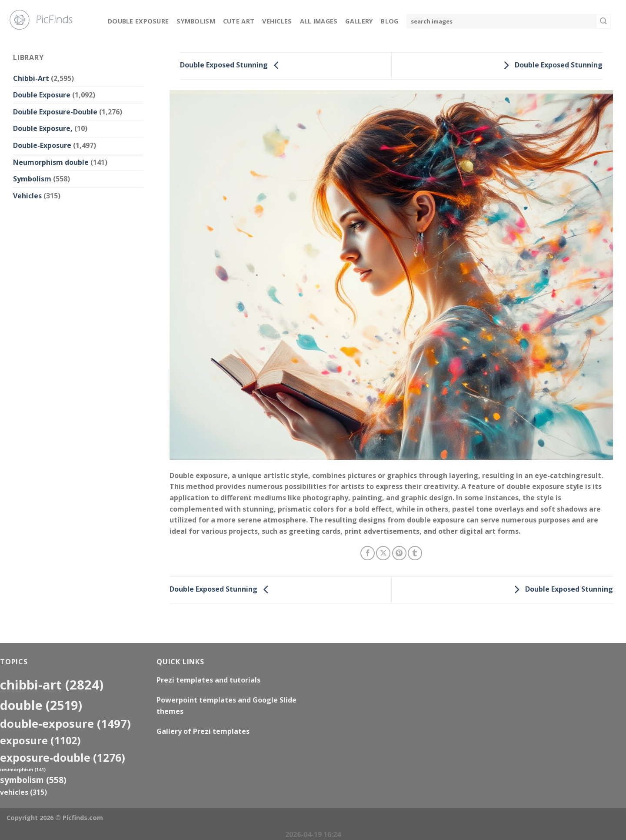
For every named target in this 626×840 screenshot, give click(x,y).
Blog (390, 21)
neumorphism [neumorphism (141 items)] (23, 770)
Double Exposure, (43, 128)
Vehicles (277, 21)
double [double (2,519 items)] (41, 705)
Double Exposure (138, 21)
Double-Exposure (42, 145)
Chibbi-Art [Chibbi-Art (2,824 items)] (52, 685)
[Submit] (603, 21)
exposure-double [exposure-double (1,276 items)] (63, 758)
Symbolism (196, 21)
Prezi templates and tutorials (208, 680)
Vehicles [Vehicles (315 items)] (23, 792)
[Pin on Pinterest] (399, 553)
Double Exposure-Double (55, 112)
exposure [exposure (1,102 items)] (40, 740)
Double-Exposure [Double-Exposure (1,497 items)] (65, 723)
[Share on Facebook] (368, 553)
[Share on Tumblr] (415, 553)
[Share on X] (383, 553)
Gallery (359, 21)
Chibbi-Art (31, 78)
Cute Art (239, 21)
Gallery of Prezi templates (203, 731)
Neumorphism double (51, 162)
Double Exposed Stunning (232, 65)
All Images (319, 21)
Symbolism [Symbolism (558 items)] (33, 780)
